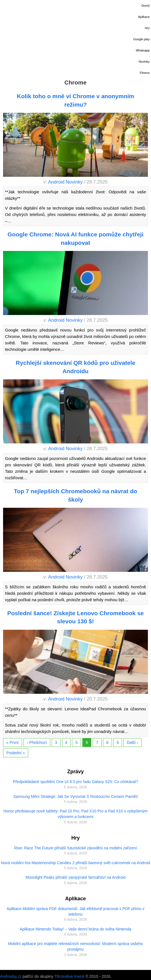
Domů (146, 6)
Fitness (145, 73)
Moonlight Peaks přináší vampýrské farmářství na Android (76, 877)
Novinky (144, 62)
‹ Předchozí (37, 742)
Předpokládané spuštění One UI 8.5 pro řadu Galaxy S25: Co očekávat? (75, 782)
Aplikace (144, 17)
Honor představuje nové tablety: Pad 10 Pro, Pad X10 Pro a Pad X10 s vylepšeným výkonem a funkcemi (75, 814)
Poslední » (16, 753)
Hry (147, 28)
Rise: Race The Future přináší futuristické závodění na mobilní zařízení (75, 848)
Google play (141, 39)
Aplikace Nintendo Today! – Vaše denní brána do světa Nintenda (76, 929)
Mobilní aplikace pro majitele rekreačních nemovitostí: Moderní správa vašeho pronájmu (75, 946)
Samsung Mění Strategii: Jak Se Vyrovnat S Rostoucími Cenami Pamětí (75, 796)
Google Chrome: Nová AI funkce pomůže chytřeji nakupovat (75, 238)
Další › (132, 742)
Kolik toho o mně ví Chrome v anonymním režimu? (75, 100)
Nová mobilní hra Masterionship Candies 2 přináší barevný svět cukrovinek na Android (75, 863)
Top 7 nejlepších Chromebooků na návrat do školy (76, 495)
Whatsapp (143, 50)
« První (13, 742)
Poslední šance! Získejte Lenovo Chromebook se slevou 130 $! (75, 617)
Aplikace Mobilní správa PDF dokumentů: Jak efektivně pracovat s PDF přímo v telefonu (75, 911)
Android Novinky (65, 182)
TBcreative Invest (69, 976)
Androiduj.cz (11, 976)
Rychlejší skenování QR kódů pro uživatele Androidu (75, 367)
